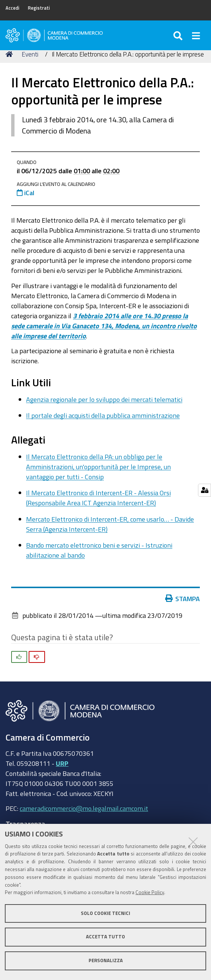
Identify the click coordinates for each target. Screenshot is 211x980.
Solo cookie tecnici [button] (105, 913)
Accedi (12, 8)
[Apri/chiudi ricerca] (179, 35)
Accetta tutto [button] (105, 937)
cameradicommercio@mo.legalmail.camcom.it (84, 808)
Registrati (39, 8)
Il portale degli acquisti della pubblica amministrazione (103, 415)
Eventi (30, 54)
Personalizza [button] (106, 960)
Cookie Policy (150, 892)
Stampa (184, 599)
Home (10, 54)
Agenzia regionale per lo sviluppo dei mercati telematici (104, 399)
